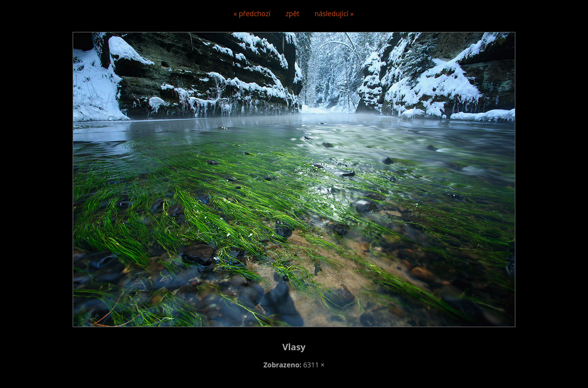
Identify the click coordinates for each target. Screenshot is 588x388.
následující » (334, 13)
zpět (293, 13)
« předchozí (252, 13)
